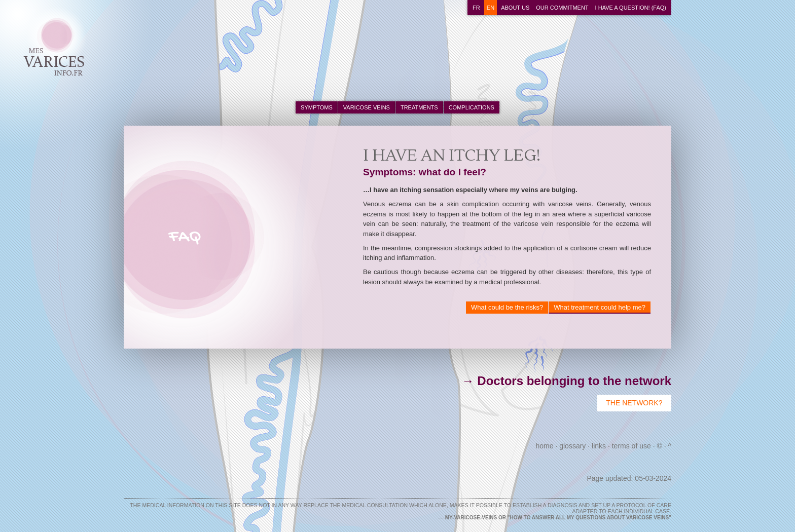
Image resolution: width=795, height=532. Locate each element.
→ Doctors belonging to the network (567, 381)
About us (515, 8)
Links (599, 446)
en (491, 8)
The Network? (634, 403)
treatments (419, 107)
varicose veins (367, 107)
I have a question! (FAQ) (631, 8)
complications (472, 107)
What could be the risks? (507, 307)
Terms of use (631, 446)
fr (476, 8)
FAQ (185, 237)
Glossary (572, 446)
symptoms (317, 107)
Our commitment (562, 8)
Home (545, 446)
